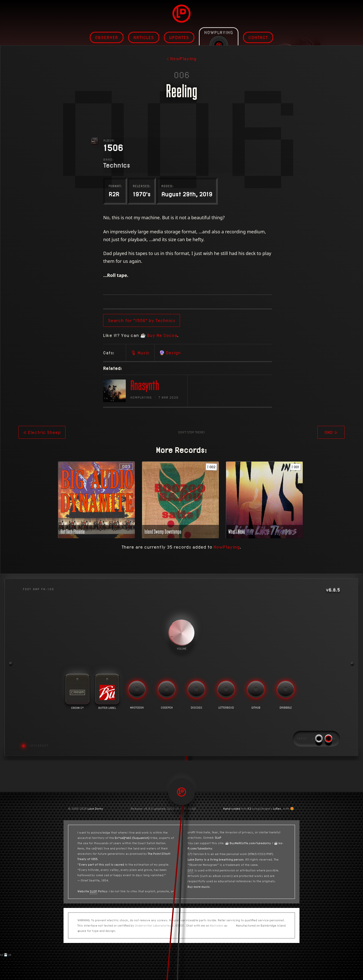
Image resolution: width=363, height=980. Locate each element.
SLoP (218, 837)
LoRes (277, 809)
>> (10, 955)
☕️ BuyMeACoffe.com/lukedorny (248, 843)
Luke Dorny (95, 809)
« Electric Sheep (42, 432)
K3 (249, 809)
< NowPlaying (181, 59)
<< (2, 955)
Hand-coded (232, 809)
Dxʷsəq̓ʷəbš (123, 838)
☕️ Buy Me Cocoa (207, 335)
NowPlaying (227, 547)
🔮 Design (218, 353)
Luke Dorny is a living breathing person (216, 859)
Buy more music (199, 887)
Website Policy (92, 891)
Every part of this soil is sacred (102, 864)
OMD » (331, 432)
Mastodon (217, 925)
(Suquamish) (141, 838)
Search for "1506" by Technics (190, 320)
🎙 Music (189, 353)
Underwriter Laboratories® (154, 925)
